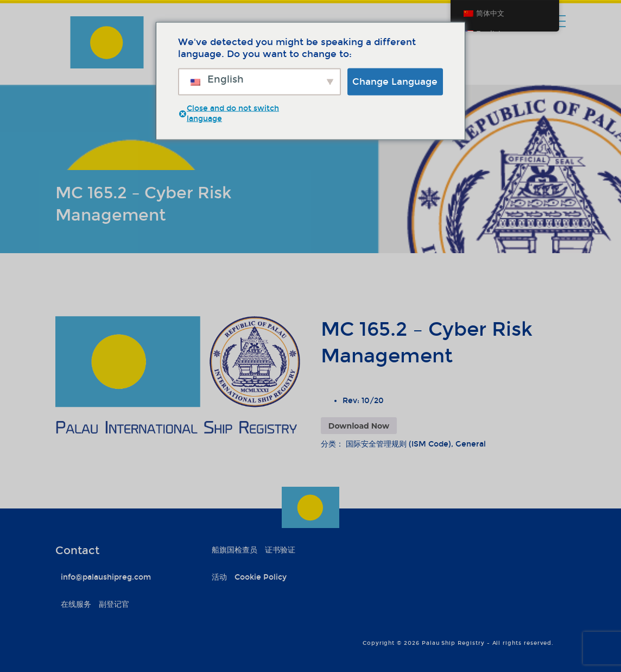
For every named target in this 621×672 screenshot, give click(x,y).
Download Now (359, 426)
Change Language (395, 81)
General (471, 444)
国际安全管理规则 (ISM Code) (398, 444)
